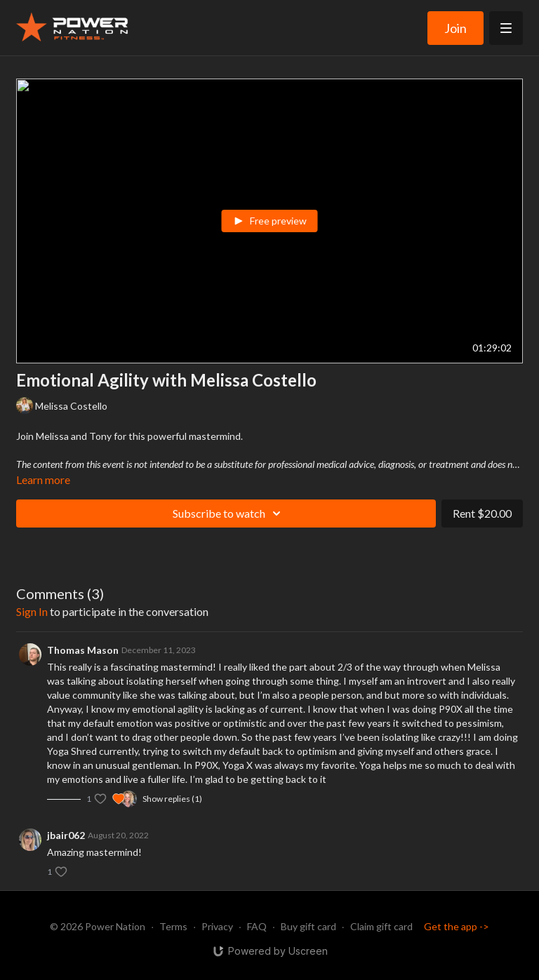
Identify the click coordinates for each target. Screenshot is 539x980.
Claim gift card (381, 926)
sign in (32, 611)
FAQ (257, 926)
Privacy (217, 926)
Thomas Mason (83, 650)
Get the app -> (457, 926)
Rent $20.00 (482, 513)
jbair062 (66, 835)
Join (455, 28)
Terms (173, 926)
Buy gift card (308, 926)
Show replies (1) (172, 799)
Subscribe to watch (229, 514)
